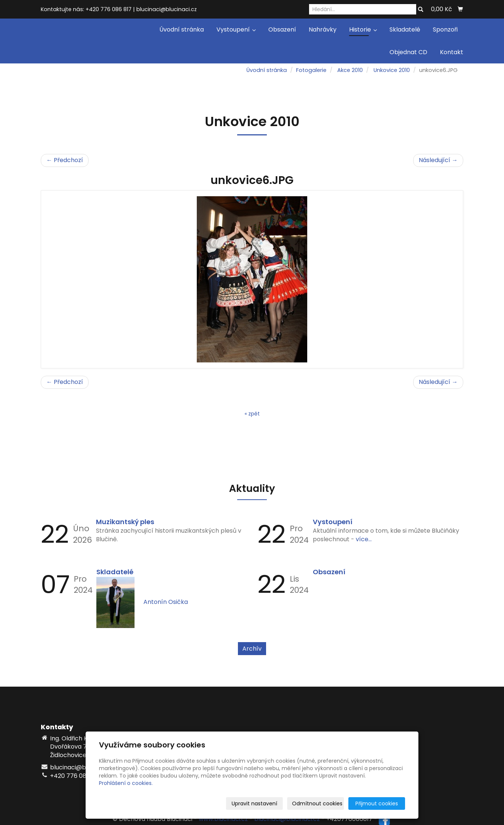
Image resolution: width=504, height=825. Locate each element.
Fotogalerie (311, 70)
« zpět (252, 414)
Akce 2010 (350, 70)
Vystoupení (236, 29)
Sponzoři (445, 29)
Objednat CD (408, 52)
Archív (252, 649)
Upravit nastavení (254, 803)
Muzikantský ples (125, 522)
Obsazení (282, 29)
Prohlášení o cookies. (126, 783)
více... (364, 539)
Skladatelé (405, 29)
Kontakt (452, 52)
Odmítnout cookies (317, 803)
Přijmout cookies (377, 803)
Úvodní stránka (182, 29)
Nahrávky (323, 29)
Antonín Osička (166, 602)
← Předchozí (65, 160)
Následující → (438, 160)
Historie (363, 29)
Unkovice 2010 (392, 70)
